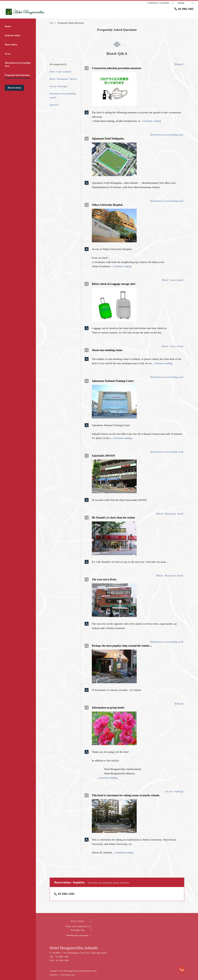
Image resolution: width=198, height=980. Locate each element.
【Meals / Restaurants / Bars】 (170, 514)
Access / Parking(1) (59, 86)
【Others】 (179, 64)
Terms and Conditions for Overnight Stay (78, 928)
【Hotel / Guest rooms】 (173, 280)
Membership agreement (78, 935)
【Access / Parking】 (174, 792)
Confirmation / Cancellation (158, 3)
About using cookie (68, 975)
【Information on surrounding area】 (167, 135)
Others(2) (54, 105)
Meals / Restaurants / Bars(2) (63, 79)
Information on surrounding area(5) (63, 96)
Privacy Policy (78, 921)
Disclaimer (54, 975)
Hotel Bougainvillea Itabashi (74, 948)
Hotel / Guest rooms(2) (60, 72)
